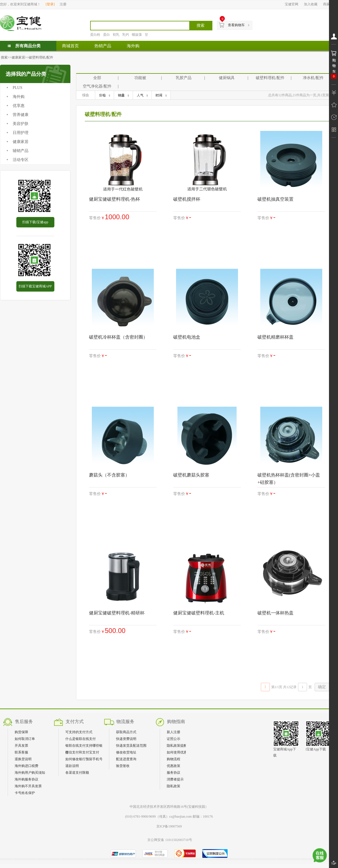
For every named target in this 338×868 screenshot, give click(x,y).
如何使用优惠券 (179, 752)
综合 (86, 95)
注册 (63, 4)
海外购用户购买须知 (30, 773)
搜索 (4, 57)
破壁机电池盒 (187, 337)
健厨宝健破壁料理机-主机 (199, 613)
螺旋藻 (137, 35)
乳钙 (126, 35)
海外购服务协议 (26, 779)
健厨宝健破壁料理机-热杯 (114, 199)
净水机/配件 (313, 78)
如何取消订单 (25, 739)
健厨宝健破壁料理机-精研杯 (117, 613)
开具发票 (21, 746)
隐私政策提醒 (177, 746)
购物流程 (174, 759)
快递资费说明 (126, 739)
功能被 (140, 78)
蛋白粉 (95, 35)
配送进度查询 (126, 759)
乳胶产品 (184, 78)
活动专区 (21, 160)
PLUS (17, 88)
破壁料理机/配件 (41, 57)
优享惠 (19, 106)
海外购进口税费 (26, 766)
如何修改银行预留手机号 (84, 759)
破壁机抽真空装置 (275, 199)
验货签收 (123, 766)
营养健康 (21, 115)
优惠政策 (174, 766)
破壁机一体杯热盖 (275, 613)
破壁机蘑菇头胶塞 (191, 475)
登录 (50, 4)
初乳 (116, 35)
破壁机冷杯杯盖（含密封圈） (118, 337)
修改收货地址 (126, 752)
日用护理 (21, 133)
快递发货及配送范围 (131, 746)
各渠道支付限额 (77, 773)
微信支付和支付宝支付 (82, 752)
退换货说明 (23, 759)
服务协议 (174, 773)
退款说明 (72, 766)
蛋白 (106, 35)
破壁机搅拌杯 (187, 199)
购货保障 (21, 732)
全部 (97, 78)
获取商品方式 (126, 732)
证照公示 (174, 739)
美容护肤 (21, 124)
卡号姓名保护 (25, 793)
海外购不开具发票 (28, 786)
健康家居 (18, 57)
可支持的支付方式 (79, 732)
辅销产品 (21, 151)
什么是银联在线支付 (81, 739)
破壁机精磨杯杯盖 (275, 337)
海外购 (19, 97)
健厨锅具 (227, 78)
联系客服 (21, 752)
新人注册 (174, 732)
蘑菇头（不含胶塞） (109, 475)
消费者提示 (175, 779)
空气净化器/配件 (97, 86)
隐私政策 (174, 786)
